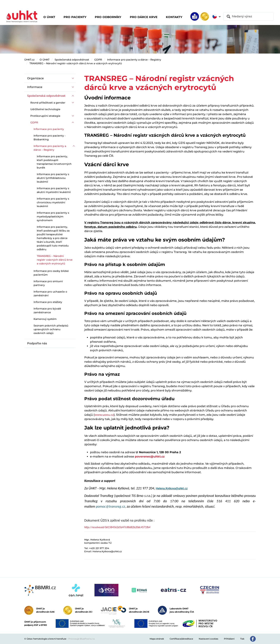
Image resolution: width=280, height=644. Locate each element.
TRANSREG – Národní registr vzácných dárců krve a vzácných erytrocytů (76, 63)
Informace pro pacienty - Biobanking (50, 138)
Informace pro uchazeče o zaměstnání (50, 294)
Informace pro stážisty (48, 302)
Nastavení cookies (208, 639)
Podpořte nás (37, 343)
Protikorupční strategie (45, 116)
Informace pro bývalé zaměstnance (47, 310)
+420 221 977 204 (99, 548)
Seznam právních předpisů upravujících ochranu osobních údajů (51, 329)
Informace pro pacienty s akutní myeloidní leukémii (54, 190)
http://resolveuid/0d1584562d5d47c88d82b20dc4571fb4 (117, 527)
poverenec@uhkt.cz (150, 456)
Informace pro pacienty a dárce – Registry (134, 60)
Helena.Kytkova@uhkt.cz (172, 488)
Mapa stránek (157, 639)
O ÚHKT (45, 60)
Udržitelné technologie (45, 109)
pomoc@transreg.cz (110, 506)
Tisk (242, 639)
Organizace (35, 78)
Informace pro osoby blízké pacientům (51, 273)
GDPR (98, 60)
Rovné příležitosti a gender (48, 103)
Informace (35, 87)
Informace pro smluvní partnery (48, 283)
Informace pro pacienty (49, 129)
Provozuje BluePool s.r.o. (82, 639)
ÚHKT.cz (29, 60)
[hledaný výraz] (248, 16)
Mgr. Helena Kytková (97, 540)
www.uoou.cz (104, 415)
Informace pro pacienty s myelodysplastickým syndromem (53, 217)
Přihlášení (229, 639)
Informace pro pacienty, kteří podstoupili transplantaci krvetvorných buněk (54, 162)
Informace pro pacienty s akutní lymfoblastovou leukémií (53, 178)
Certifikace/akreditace (181, 639)
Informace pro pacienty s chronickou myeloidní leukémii (53, 202)
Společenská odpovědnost (72, 60)
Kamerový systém (45, 319)
